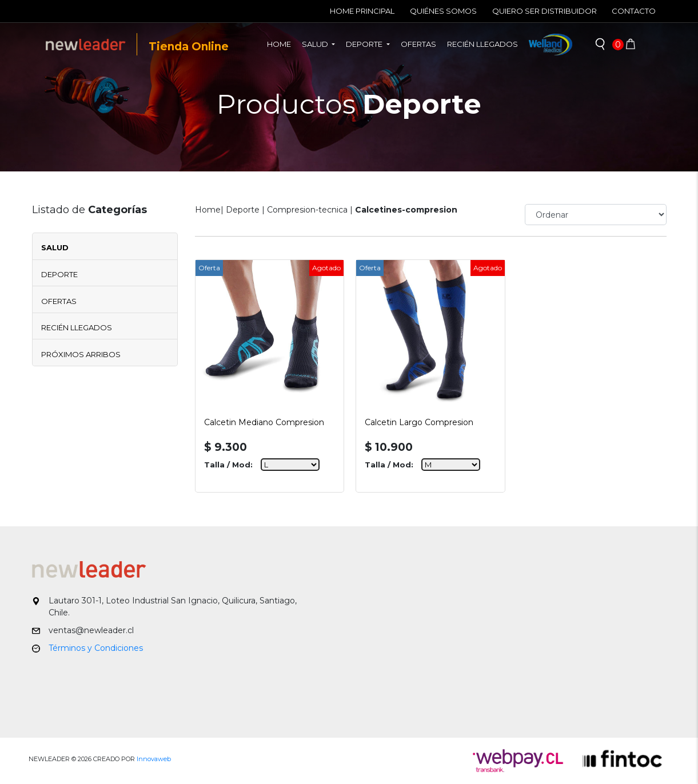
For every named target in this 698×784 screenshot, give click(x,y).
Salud (55, 247)
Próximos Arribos (81, 354)
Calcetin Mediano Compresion (264, 422)
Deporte (59, 274)
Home (282, 43)
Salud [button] (316, 44)
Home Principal (362, 11)
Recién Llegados (77, 327)
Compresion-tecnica (307, 210)
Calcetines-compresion (406, 210)
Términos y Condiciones (96, 648)
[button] (600, 45)
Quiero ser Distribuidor (545, 11)
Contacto (634, 11)
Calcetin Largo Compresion (419, 422)
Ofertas (418, 44)
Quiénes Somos (443, 11)
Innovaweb (154, 759)
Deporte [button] (365, 44)
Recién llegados (482, 44)
